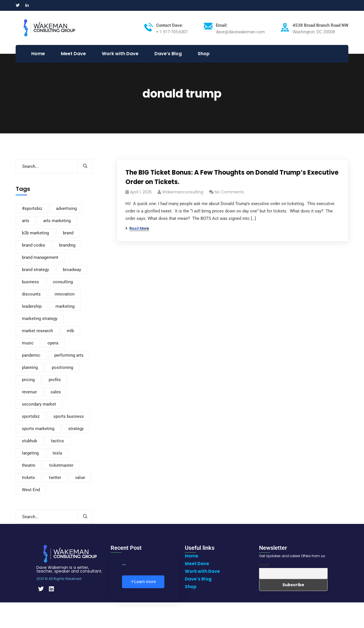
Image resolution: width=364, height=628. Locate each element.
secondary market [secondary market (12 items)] (39, 404)
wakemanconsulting (183, 192)
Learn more (143, 582)
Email (264, 565)
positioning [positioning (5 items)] (62, 367)
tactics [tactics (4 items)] (57, 441)
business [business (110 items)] (30, 282)
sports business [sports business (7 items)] (69, 416)
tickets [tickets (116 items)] (28, 478)
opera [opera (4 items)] (53, 343)
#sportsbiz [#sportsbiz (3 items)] (32, 208)
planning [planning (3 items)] (30, 367)
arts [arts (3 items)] (26, 221)
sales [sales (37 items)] (56, 392)
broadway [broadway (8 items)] (72, 270)
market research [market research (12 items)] (37, 331)
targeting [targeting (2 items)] (30, 453)
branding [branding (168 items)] (67, 245)
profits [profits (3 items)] (55, 380)
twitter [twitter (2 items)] (55, 478)
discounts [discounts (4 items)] (31, 294)
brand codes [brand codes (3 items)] (34, 245)
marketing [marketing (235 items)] (65, 306)
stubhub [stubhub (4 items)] (29, 441)
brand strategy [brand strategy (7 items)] (35, 270)
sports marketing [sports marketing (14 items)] (38, 429)
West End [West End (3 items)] (31, 490)
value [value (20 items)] (80, 478)
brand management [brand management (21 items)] (40, 257)
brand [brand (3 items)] (68, 233)
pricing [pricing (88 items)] (28, 380)
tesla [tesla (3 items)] (57, 453)
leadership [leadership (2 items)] (32, 306)
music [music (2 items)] (28, 343)
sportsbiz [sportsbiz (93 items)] (31, 416)
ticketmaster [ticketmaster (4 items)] (61, 465)
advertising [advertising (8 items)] (66, 208)
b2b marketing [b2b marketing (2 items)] (35, 233)
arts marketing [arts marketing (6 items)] (57, 221)
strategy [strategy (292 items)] (76, 429)
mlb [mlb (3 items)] (70, 331)
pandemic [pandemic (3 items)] (31, 355)
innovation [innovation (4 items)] (65, 294)
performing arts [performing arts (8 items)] (69, 355)
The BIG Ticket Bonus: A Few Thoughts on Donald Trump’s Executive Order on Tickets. (232, 177)
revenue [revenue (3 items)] (29, 392)
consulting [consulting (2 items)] (63, 282)
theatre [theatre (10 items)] (29, 465)
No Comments (229, 192)
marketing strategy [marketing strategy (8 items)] (40, 319)
